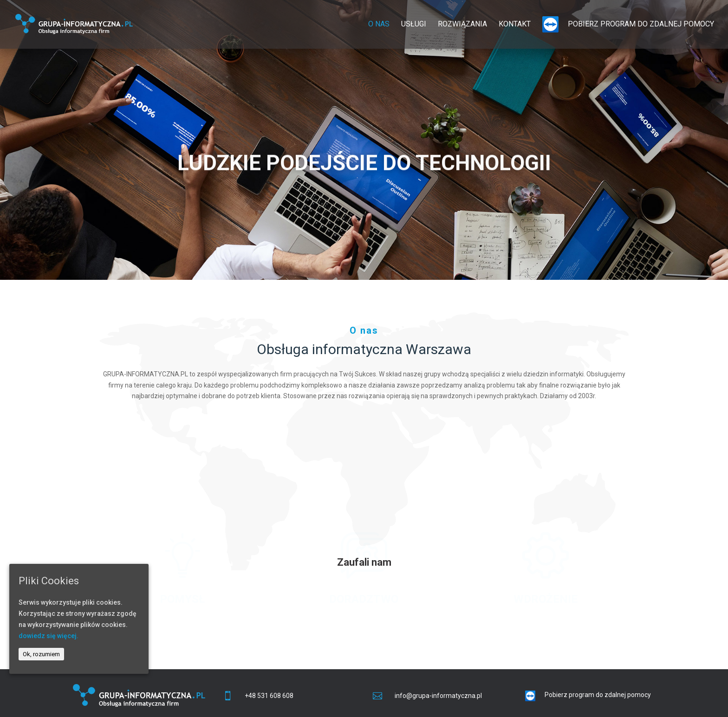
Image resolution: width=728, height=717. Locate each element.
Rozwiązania (462, 25)
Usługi (414, 25)
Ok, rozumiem (41, 654)
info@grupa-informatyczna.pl (438, 696)
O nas (379, 25)
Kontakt (515, 25)
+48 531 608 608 (269, 696)
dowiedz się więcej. (49, 636)
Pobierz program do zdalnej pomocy (628, 24)
